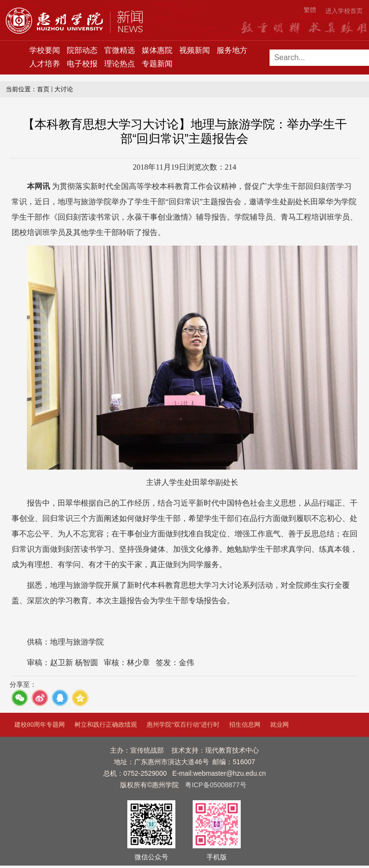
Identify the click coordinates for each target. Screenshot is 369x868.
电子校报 (82, 64)
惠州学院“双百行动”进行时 (183, 725)
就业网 (279, 725)
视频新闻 (195, 50)
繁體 (310, 10)
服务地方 (232, 50)
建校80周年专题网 (40, 725)
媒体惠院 (157, 50)
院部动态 (82, 50)
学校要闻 (45, 50)
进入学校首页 (344, 11)
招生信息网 (245, 725)
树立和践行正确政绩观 (106, 725)
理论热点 (120, 64)
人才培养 (45, 64)
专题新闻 (157, 64)
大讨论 (64, 89)
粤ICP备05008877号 (216, 785)
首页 (43, 89)
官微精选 (120, 50)
